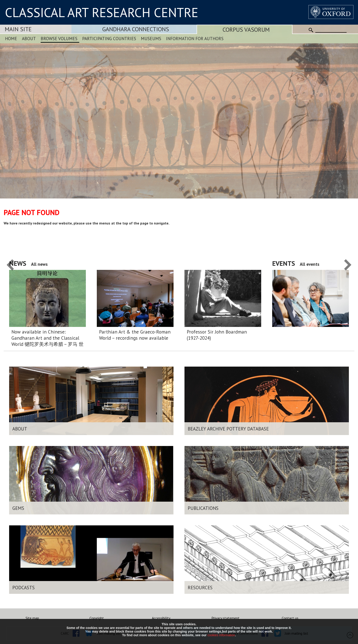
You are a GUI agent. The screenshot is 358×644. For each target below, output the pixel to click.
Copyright (97, 618)
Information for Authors (195, 38)
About (29, 38)
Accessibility (161, 618)
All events (310, 264)
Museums (151, 38)
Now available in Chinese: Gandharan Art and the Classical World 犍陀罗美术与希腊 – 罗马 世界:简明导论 (47, 338)
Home (11, 38)
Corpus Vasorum (246, 30)
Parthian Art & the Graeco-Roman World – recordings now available (135, 335)
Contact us (290, 618)
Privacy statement (225, 618)
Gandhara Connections (136, 29)
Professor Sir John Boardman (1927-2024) (217, 335)
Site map (32, 618)
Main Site (18, 29)
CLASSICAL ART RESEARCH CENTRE (102, 12)
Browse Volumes (59, 38)
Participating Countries (109, 38)
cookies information (221, 635)
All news (39, 264)
